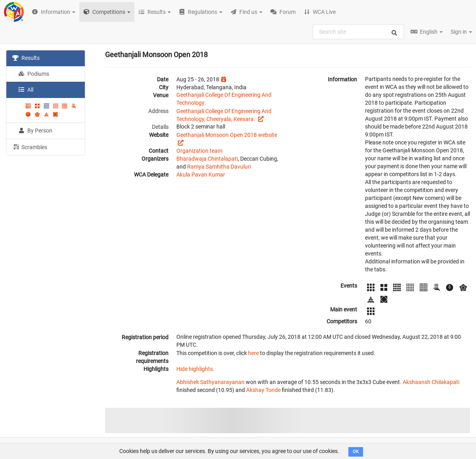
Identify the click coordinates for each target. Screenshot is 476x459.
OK (356, 452)
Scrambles (30, 147)
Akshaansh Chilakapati (431, 382)
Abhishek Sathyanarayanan (210, 382)
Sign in (461, 32)
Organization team (199, 151)
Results (26, 58)
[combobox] (358, 32)
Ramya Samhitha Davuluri (219, 167)
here (253, 353)
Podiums (34, 74)
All (26, 90)
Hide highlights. (195, 369)
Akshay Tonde (263, 390)
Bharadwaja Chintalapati (207, 159)
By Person (35, 131)
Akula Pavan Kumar (201, 175)
